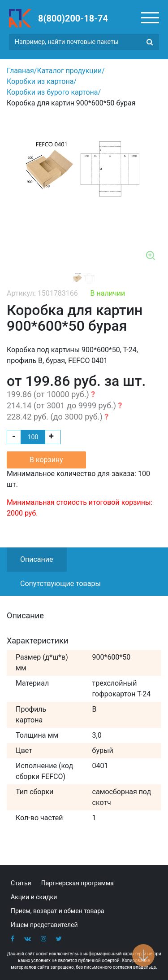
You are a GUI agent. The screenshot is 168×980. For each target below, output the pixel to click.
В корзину (46, 460)
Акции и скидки (34, 897)
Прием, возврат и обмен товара (58, 911)
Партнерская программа (78, 883)
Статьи (21, 883)
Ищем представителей (44, 925)
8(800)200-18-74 (73, 18)
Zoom (151, 256)
